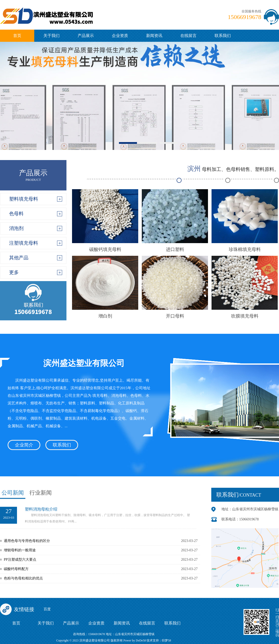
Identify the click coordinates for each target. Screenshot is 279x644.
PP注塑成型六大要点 (20, 560)
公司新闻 (13, 493)
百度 (47, 609)
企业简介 (24, 445)
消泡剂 (16, 228)
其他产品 (19, 258)
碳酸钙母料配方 (16, 569)
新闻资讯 (154, 36)
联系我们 (223, 36)
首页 (17, 36)
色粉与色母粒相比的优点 (23, 578)
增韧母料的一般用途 (20, 550)
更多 (14, 272)
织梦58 (166, 640)
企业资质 (120, 36)
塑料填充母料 (24, 199)
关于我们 (51, 36)
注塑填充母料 (24, 243)
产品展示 (86, 36)
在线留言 (188, 36)
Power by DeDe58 (135, 640)
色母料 (16, 214)
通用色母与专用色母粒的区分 (27, 541)
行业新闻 (41, 493)
